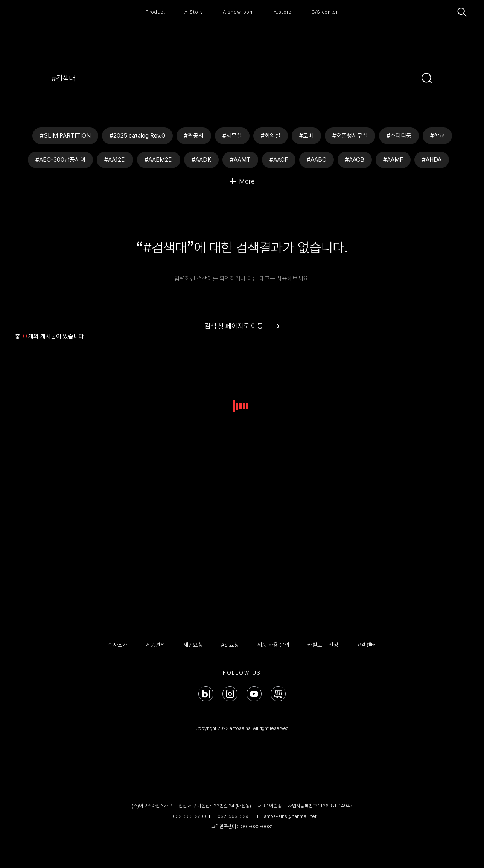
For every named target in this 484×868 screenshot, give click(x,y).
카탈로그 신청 (323, 645)
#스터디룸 (399, 136)
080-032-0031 (256, 826)
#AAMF (393, 160)
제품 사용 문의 (273, 645)
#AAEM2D (159, 160)
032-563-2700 (189, 816)
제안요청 (193, 645)
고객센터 (366, 645)
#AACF (279, 160)
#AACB (355, 160)
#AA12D (115, 160)
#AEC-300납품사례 (60, 160)
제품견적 (155, 645)
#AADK (201, 160)
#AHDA (432, 160)
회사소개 (118, 645)
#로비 (306, 136)
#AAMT (240, 160)
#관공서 (194, 136)
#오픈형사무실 (350, 136)
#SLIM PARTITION (65, 136)
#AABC (317, 160)
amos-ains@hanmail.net (290, 816)
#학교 (437, 136)
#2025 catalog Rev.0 (137, 136)
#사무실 (232, 136)
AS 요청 (230, 645)
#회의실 (271, 136)
